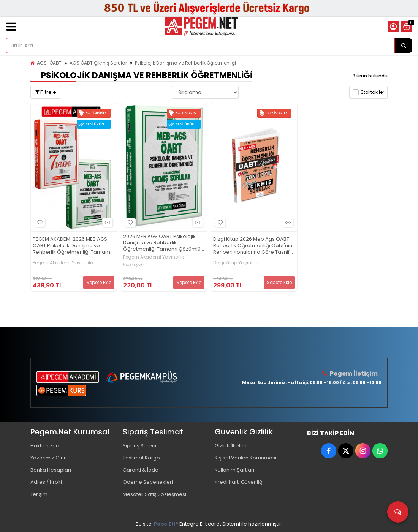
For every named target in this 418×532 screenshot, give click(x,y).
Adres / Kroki (46, 482)
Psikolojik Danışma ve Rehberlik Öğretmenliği (185, 63)
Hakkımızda (45, 446)
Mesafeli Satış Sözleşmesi (154, 494)
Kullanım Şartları (234, 470)
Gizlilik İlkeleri (231, 446)
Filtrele (46, 92)
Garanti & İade (141, 470)
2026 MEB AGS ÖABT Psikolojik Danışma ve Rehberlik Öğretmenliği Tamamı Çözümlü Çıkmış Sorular (162, 243)
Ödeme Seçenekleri (148, 482)
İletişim (39, 494)
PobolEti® (166, 524)
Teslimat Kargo (141, 458)
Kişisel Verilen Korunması (245, 458)
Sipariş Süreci (139, 446)
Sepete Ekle (99, 282)
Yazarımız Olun (49, 458)
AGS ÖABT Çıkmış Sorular (98, 63)
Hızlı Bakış (106, 222)
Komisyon (133, 264)
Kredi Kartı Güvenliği (239, 482)
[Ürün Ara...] (404, 46)
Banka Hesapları (51, 470)
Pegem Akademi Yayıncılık (63, 263)
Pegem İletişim (354, 373)
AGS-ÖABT (49, 63)
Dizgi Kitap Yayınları (236, 263)
